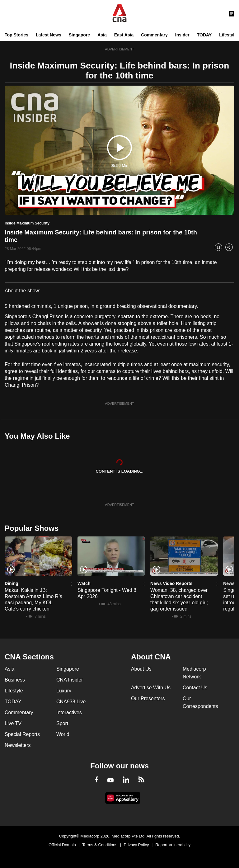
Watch (84, 583)
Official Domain (62, 845)
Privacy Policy (136, 845)
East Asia (124, 35)
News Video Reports (171, 583)
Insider (182, 35)
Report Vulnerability (173, 845)
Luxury (64, 691)
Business (15, 680)
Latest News (49, 35)
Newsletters (18, 745)
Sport (62, 723)
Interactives (69, 712)
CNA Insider (70, 680)
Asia (102, 35)
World (63, 734)
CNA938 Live (71, 702)
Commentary (154, 35)
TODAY (204, 35)
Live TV (13, 723)
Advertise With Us (151, 688)
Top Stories (16, 35)
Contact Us (195, 688)
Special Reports (22, 734)
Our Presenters (148, 698)
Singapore (79, 35)
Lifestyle (228, 35)
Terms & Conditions (100, 845)
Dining (12, 583)
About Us (141, 669)
